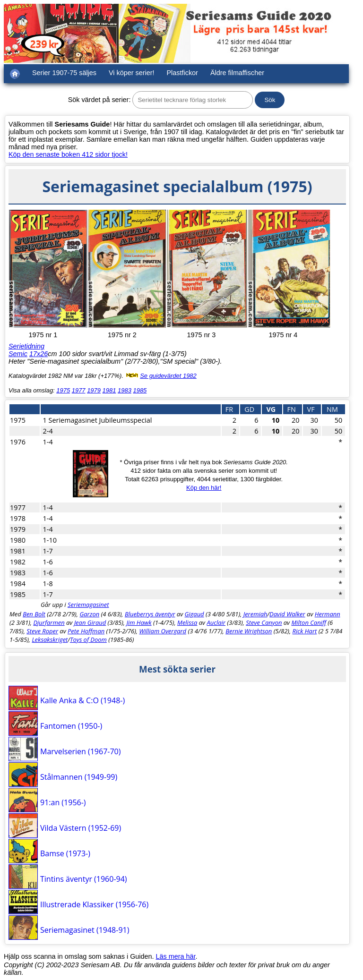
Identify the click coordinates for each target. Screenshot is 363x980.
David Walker (287, 614)
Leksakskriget (50, 639)
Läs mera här (176, 956)
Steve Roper (42, 631)
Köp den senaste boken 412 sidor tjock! (68, 154)
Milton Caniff (309, 622)
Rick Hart (305, 631)
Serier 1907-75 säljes (64, 73)
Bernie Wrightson (249, 631)
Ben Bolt (34, 614)
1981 (109, 390)
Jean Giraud (90, 622)
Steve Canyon (264, 622)
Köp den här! (204, 488)
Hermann (328, 614)
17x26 (39, 354)
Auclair (216, 622)
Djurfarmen (49, 622)
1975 (63, 390)
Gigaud (194, 614)
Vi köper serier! (132, 73)
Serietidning (26, 346)
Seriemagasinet (88, 605)
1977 (79, 390)
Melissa (187, 622)
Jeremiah (255, 614)
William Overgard (163, 631)
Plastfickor (182, 73)
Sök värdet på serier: (99, 100)
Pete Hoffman (86, 631)
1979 (94, 390)
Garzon (89, 614)
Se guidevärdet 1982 (168, 376)
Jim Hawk (139, 622)
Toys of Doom (88, 639)
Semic (18, 354)
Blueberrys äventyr (150, 614)
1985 (140, 390)
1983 (125, 390)
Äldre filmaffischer (237, 73)
